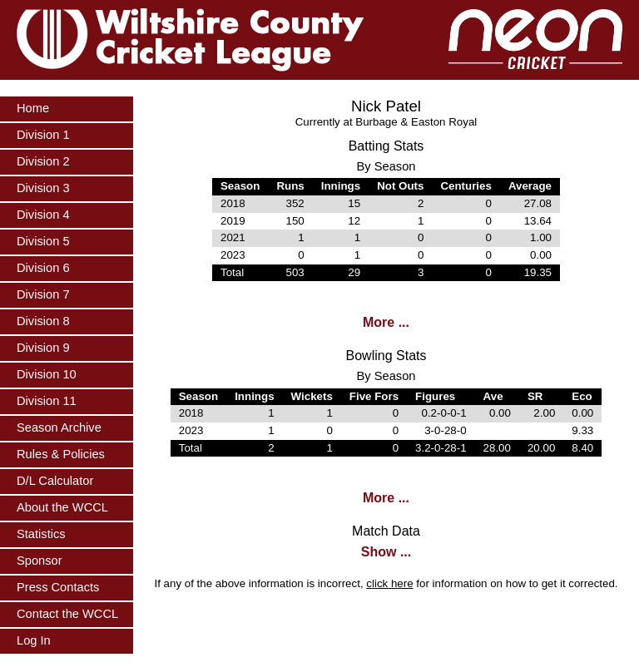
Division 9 (43, 348)
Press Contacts (58, 587)
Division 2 (43, 161)
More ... (386, 322)
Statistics (41, 534)
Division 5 (43, 241)
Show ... (386, 552)
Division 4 (43, 215)
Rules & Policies (61, 454)
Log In (34, 640)
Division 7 (43, 294)
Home (33, 108)
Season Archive (59, 427)
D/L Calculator (55, 481)
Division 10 (47, 374)
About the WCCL (62, 507)
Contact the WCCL (67, 614)
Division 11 (47, 401)
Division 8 (43, 321)
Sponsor (40, 561)
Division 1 (43, 135)
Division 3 (43, 188)
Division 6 (43, 268)
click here (389, 583)
